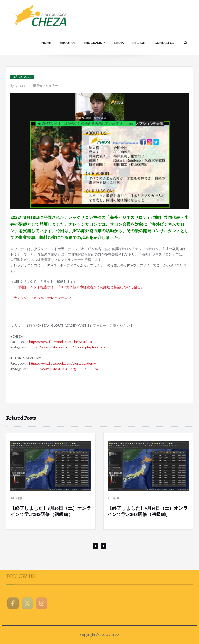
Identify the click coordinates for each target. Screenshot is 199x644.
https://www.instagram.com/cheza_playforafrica (67, 347)
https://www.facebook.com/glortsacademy (62, 363)
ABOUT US (67, 43)
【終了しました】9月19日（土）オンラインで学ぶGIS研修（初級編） (148, 511)
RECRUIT (139, 43)
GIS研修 (17, 498)
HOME (46, 43)
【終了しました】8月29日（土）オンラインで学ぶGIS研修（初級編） (51, 511)
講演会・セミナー (46, 86)
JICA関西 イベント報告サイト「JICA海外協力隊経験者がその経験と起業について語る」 (79, 287)
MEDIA (119, 43)
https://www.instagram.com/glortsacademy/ (64, 369)
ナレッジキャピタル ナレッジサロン (42, 298)
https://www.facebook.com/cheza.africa (61, 342)
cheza (20, 86)
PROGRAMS (94, 43)
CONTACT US (164, 43)
